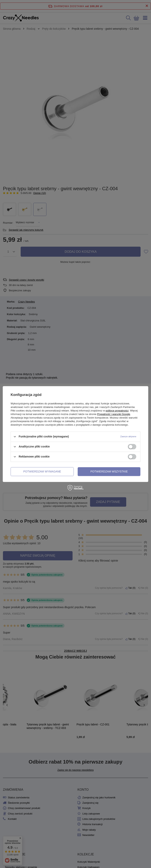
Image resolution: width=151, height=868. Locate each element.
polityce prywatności (117, 411)
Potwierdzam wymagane (42, 471)
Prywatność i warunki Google (114, 414)
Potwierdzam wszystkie (109, 471)
